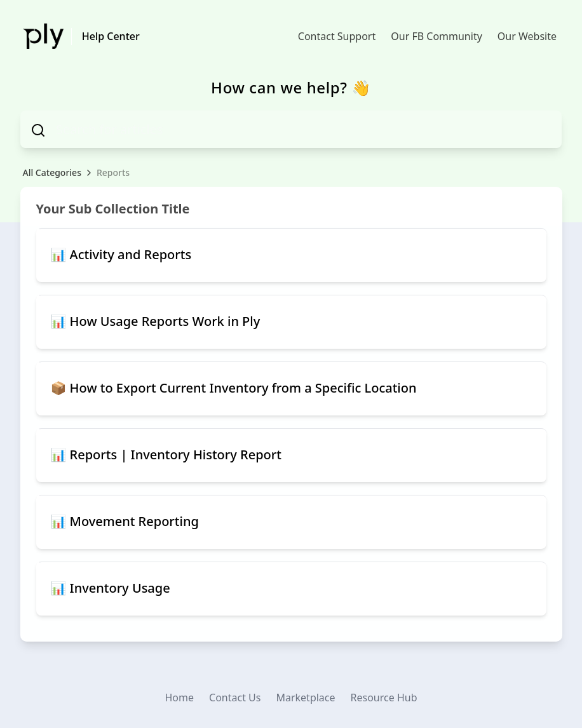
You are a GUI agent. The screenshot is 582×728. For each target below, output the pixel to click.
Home (180, 698)
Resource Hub (384, 698)
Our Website (527, 36)
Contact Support (337, 36)
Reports (113, 172)
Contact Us (235, 698)
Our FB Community (436, 36)
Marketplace (305, 698)
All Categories (52, 172)
